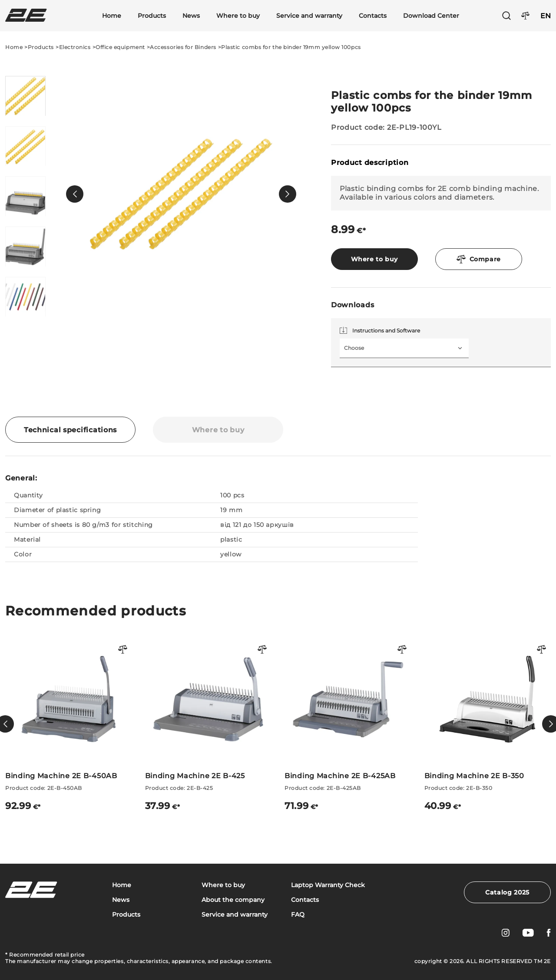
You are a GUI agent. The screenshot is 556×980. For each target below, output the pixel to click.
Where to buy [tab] (218, 430)
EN (546, 16)
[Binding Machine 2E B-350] (488, 724)
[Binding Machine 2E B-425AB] (348, 724)
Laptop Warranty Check (328, 885)
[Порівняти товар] (123, 650)
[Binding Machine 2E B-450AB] (69, 724)
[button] (75, 194)
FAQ (298, 915)
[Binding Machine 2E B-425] (208, 724)
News (191, 16)
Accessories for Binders (183, 47)
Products (152, 16)
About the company (233, 900)
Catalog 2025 (507, 892)
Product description (370, 163)
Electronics (75, 47)
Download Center (431, 16)
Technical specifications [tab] (70, 430)
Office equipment (120, 47)
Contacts (373, 16)
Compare (479, 259)
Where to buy (238, 16)
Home (112, 16)
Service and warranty (309, 16)
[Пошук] (506, 16)
